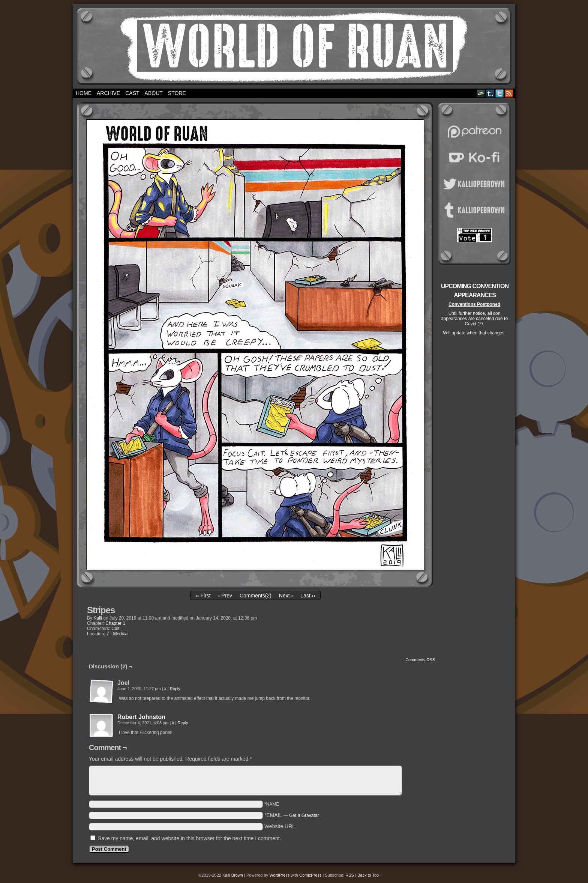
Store (177, 93)
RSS (509, 93)
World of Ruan (294, 46)
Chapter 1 (115, 623)
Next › (286, 596)
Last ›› (308, 596)
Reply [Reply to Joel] (175, 689)
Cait (115, 629)
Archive (108, 93)
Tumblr (490, 93)
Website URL (280, 826)
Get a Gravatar (304, 815)
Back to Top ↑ (370, 875)
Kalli (98, 618)
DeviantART (481, 93)
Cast (132, 93)
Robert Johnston (141, 717)
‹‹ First (203, 596)
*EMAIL (292, 815)
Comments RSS (420, 660)
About (154, 93)
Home (84, 93)
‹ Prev (225, 596)
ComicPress (310, 875)
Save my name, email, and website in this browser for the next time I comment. (190, 838)
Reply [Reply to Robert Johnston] (183, 723)
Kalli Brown (233, 875)
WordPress (279, 875)
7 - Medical (118, 634)
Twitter (500, 93)
